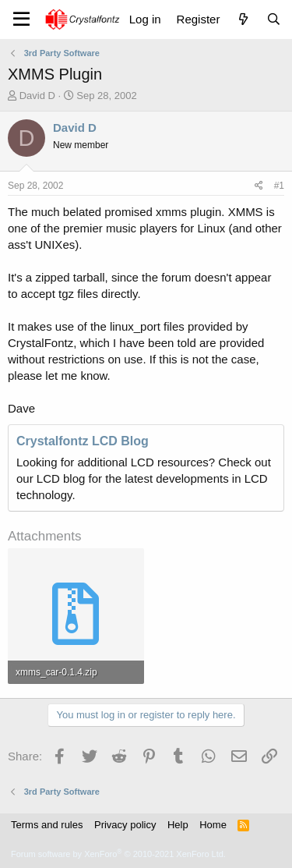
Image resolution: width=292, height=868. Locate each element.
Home (213, 825)
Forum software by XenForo (118, 854)
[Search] (274, 19)
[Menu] (21, 19)
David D (37, 96)
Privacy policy (125, 825)
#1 (279, 186)
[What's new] (243, 19)
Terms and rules (47, 825)
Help (178, 825)
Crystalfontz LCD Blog (83, 441)
